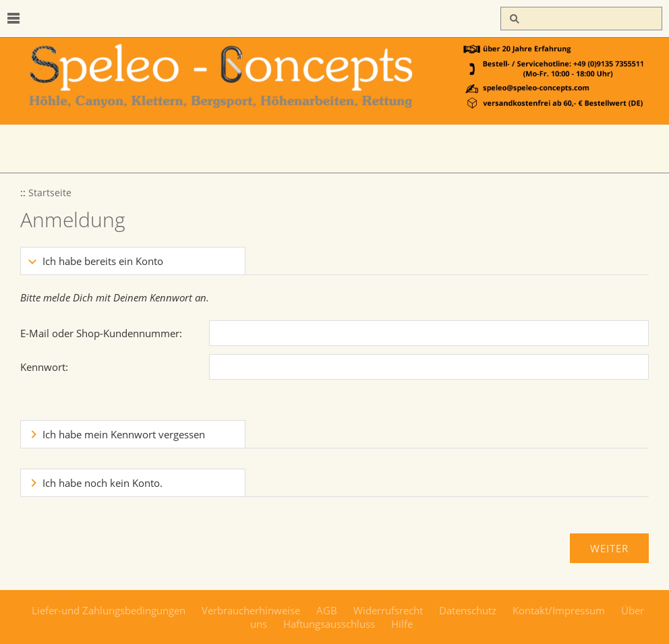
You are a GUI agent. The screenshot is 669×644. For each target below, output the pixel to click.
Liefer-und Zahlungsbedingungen (109, 610)
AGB (327, 610)
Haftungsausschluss (329, 624)
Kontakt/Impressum (559, 610)
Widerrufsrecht (388, 610)
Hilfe (402, 624)
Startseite (50, 193)
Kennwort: (44, 367)
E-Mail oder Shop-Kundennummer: (101, 333)
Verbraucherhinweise (251, 610)
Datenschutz (468, 610)
